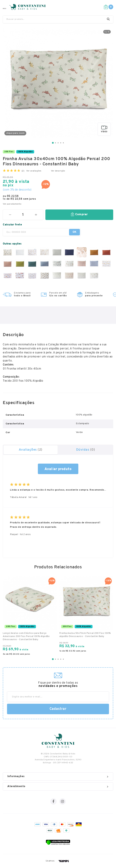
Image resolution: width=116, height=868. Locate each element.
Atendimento (58, 786)
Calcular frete (12, 225)
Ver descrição (58, 171)
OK (75, 232)
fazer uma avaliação (58, 469)
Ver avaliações (34, 171)
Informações (58, 776)
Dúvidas (86, 450)
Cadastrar (58, 709)
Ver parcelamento (12, 204)
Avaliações (31, 450)
